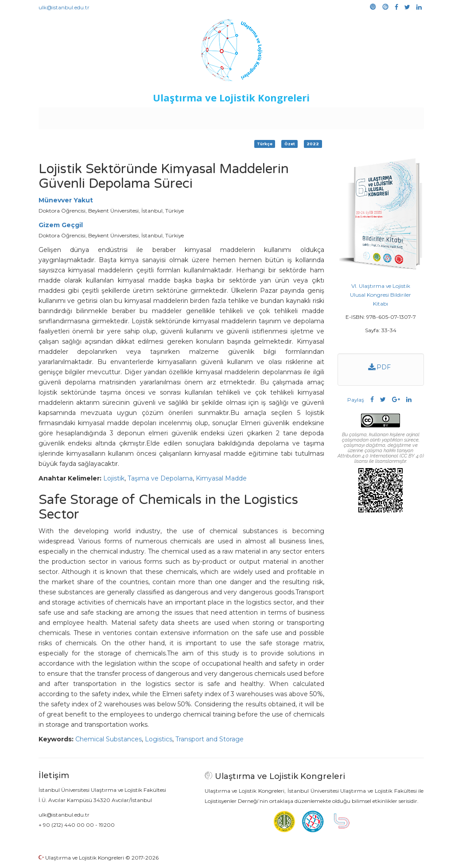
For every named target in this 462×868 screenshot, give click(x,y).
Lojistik (114, 478)
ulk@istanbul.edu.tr (64, 7)
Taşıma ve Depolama (160, 478)
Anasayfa (76, 116)
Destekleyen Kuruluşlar (161, 116)
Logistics (159, 739)
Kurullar (107, 116)
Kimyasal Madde (221, 478)
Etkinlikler (217, 116)
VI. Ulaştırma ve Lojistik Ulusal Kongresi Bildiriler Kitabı (380, 295)
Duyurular (253, 116)
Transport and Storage (210, 739)
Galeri (364, 116)
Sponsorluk (292, 116)
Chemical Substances (109, 739)
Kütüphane (332, 116)
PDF (379, 367)
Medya (390, 116)
